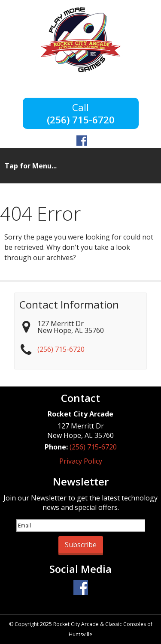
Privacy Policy (81, 461)
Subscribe (81, 545)
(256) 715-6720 (81, 119)
